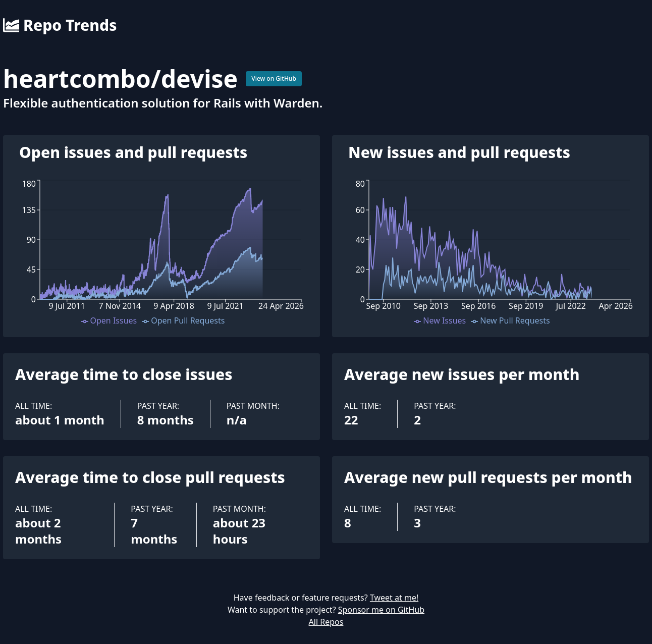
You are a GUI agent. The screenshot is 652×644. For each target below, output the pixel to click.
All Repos (326, 622)
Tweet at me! (394, 598)
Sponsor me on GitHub (381, 610)
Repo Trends (60, 25)
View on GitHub (274, 78)
